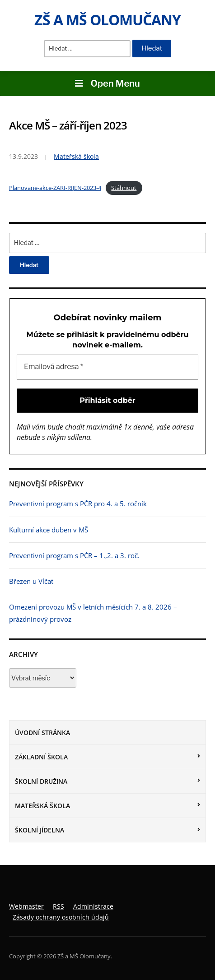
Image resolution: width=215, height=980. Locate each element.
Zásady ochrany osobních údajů (61, 917)
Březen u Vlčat (31, 581)
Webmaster (26, 906)
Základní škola (41, 757)
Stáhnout (124, 188)
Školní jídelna (40, 830)
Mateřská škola (42, 806)
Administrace (93, 906)
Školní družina (41, 781)
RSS (58, 906)
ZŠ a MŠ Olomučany (107, 20)
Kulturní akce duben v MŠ (49, 530)
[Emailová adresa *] (107, 367)
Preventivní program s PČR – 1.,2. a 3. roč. (74, 555)
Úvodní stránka (42, 733)
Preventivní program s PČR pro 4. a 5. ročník (78, 504)
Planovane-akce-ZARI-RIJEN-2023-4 (55, 188)
